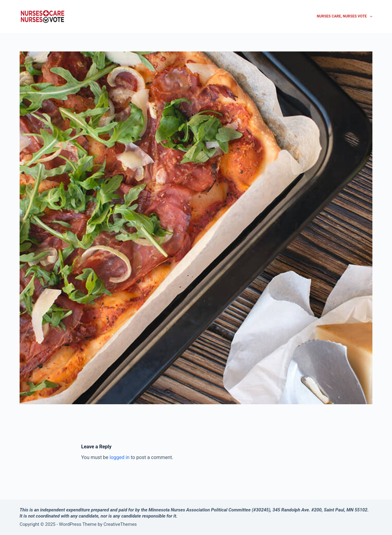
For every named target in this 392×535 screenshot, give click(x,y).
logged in (120, 457)
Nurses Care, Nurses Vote (345, 17)
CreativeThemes (120, 524)
